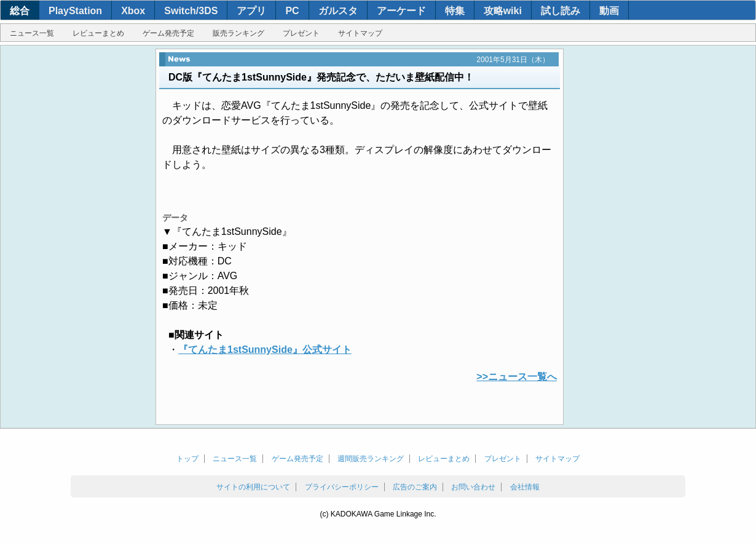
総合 (20, 11)
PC (292, 11)
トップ (187, 459)
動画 (609, 11)
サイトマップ (360, 33)
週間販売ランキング (371, 459)
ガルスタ (338, 11)
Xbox (133, 11)
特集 (455, 11)
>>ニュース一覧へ (517, 377)
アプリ (251, 11)
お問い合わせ (473, 487)
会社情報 (525, 487)
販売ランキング (238, 33)
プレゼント (301, 33)
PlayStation (75, 11)
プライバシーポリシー (342, 487)
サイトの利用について (253, 487)
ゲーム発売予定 (168, 33)
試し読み (561, 11)
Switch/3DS (191, 11)
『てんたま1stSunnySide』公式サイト (265, 350)
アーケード (401, 11)
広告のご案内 (415, 487)
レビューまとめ (98, 33)
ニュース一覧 (32, 33)
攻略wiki (503, 11)
